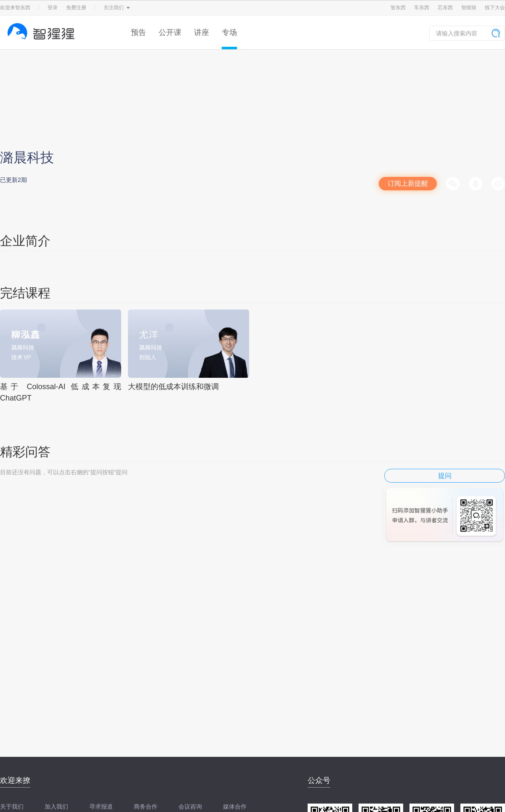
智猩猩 (469, 8)
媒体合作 (235, 807)
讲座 (202, 32)
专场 (229, 32)
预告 (138, 32)
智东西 (398, 8)
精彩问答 (25, 452)
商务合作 (146, 807)
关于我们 (12, 807)
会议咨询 (190, 807)
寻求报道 (101, 807)
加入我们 (56, 807)
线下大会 (495, 8)
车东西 (422, 8)
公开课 (170, 32)
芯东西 (445, 8)
